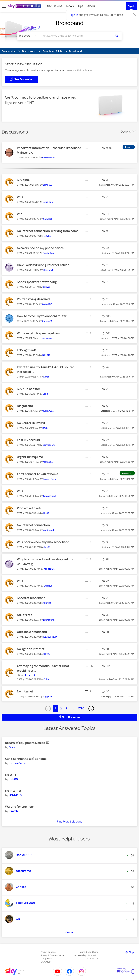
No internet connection (33, 525)
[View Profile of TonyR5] (47, 236)
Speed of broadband (31, 598)
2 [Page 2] (61, 708)
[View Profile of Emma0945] (49, 620)
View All (69, 932)
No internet (25, 691)
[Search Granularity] (29, 36)
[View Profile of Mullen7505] (48, 411)
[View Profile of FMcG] (45, 428)
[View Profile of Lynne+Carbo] (50, 479)
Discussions (54, 6)
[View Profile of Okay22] (47, 603)
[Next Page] (91, 709)
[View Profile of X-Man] (46, 377)
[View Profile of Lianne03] (48, 185)
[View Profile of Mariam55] (48, 462)
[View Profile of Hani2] (46, 513)
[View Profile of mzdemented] (49, 338)
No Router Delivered (31, 423)
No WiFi (11, 775)
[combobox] (77, 36)
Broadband (70, 23)
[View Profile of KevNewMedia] (49, 158)
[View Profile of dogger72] (47, 696)
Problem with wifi (29, 508)
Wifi (20, 214)
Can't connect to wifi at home (38, 474)
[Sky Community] (25, 6)
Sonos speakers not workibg (37, 282)
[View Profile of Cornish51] (47, 321)
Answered (127, 473)
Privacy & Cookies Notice (52, 955)
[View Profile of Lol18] (45, 394)
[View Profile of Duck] (12, 747)
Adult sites (24, 615)
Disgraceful (25, 406)
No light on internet (31, 649)
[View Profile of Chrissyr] (48, 586)
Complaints (46, 958)
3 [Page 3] (67, 708)
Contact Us (93, 958)
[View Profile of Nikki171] (46, 355)
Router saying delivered (33, 299)
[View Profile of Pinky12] (14, 811)
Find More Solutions (69, 822)
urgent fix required (30, 457)
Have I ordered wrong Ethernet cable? (43, 265)
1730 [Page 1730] (81, 708)
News (70, 6)
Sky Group (46, 962)
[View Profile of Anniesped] (48, 530)
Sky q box (24, 180)
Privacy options (48, 952)
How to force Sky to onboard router (42, 316)
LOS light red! (26, 350)
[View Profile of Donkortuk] (48, 253)
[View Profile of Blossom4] (48, 270)
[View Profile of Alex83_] (47, 547)
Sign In (132, 6)
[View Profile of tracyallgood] (49, 496)
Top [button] (131, 952)
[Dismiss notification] (135, 15)
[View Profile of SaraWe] (46, 287)
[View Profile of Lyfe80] (13, 779)
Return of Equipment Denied (25, 743)
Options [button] (126, 132)
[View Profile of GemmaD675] (49, 445)
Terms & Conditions (89, 952)
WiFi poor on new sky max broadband (43, 542)
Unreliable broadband (32, 632)
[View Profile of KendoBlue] (49, 569)
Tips (81, 6)
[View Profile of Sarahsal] (47, 219)
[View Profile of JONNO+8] (15, 795)
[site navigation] (4, 6)
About (92, 6)
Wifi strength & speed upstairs (38, 333)
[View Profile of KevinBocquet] (50, 637)
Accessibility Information (86, 955)
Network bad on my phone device (40, 248)
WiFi (20, 197)
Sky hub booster (28, 389)
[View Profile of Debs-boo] (48, 202)
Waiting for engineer (20, 807)
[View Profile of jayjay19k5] (47, 304)
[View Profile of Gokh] (46, 679)
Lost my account (29, 440)
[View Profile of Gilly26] (47, 654)
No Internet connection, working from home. (48, 231)
